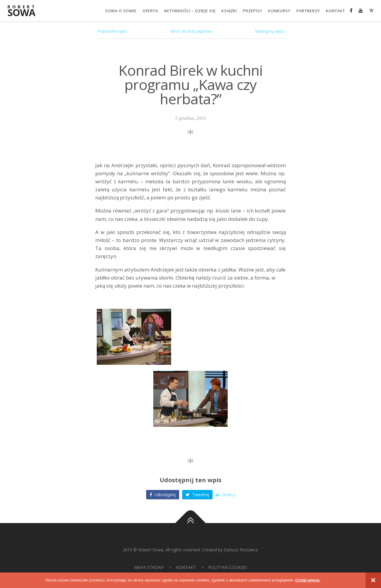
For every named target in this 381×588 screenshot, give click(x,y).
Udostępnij (163, 495)
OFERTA (150, 11)
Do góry (190, 523)
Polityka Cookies (228, 567)
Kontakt (335, 11)
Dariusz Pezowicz (241, 550)
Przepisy (253, 11)
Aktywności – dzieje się (190, 11)
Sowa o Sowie (121, 11)
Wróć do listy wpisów (191, 31)
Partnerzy (308, 11)
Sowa (25, 11)
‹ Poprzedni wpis (111, 31)
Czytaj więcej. (308, 580)
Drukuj (225, 495)
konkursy (279, 11)
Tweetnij (197, 495)
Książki (229, 11)
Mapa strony (149, 567)
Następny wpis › (270, 31)
